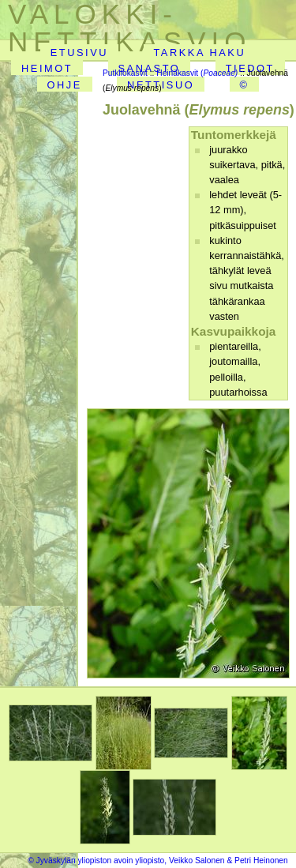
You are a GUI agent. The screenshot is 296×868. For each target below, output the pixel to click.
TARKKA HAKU (199, 53)
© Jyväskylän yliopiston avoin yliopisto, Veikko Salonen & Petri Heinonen (158, 860)
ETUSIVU (79, 53)
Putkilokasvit (125, 73)
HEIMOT (47, 68)
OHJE (64, 85)
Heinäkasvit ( (197, 73)
